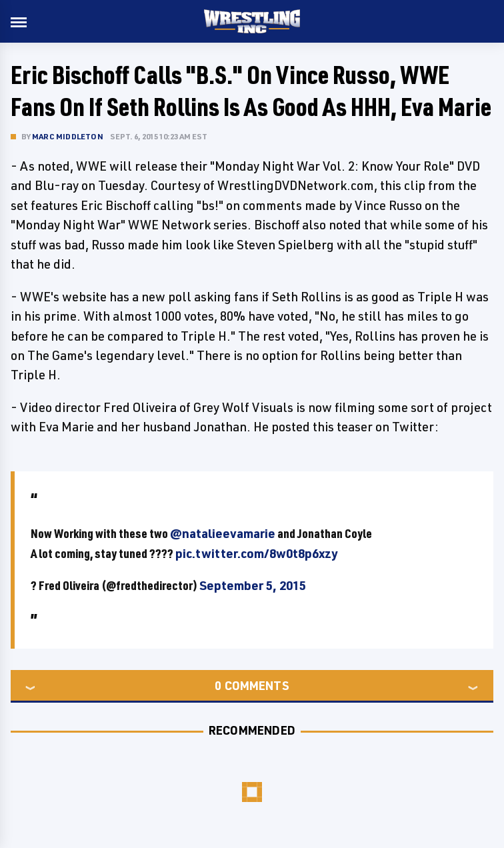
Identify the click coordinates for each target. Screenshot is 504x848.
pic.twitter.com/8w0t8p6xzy (257, 553)
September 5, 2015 (253, 585)
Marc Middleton (68, 136)
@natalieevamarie (223, 533)
